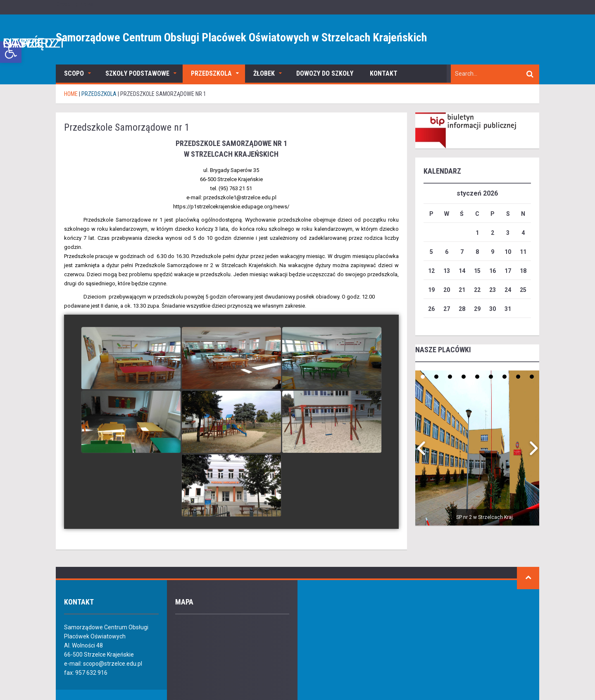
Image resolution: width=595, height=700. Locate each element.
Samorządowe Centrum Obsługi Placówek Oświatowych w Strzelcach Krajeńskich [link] (241, 37)
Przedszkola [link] (211, 73)
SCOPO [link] (74, 73)
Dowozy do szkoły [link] (325, 73)
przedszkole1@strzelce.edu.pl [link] (240, 197)
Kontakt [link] (384, 73)
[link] (11, 52)
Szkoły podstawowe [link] (137, 73)
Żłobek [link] (264, 73)
